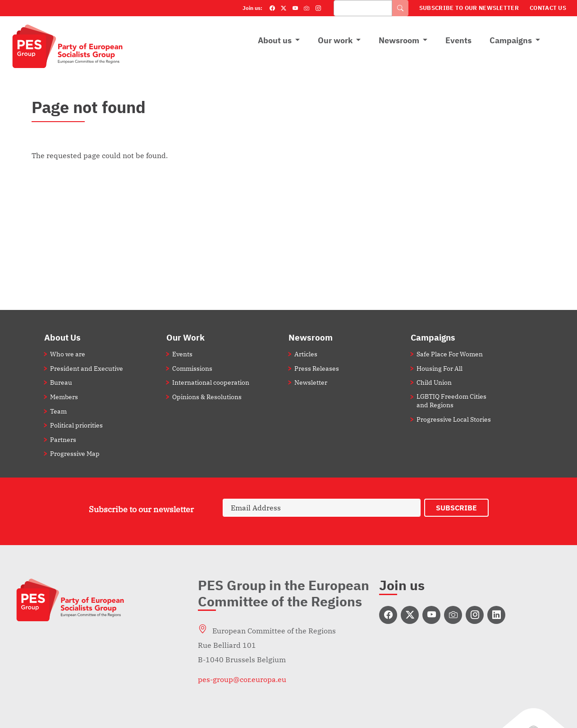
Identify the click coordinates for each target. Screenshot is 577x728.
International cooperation (211, 382)
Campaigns (511, 40)
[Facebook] (272, 8)
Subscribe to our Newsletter (469, 8)
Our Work (185, 337)
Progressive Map (75, 453)
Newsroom (399, 40)
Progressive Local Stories (454, 419)
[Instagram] (318, 8)
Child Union (434, 382)
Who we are (68, 354)
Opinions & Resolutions (207, 397)
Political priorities (76, 425)
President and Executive (87, 368)
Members (64, 397)
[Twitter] (284, 8)
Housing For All (440, 368)
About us (275, 40)
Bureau (61, 382)
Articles (306, 354)
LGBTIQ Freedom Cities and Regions (451, 400)
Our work (335, 40)
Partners (63, 439)
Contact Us (548, 8)
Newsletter (311, 382)
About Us (62, 337)
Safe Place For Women (450, 354)
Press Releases (317, 368)
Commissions (192, 368)
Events (458, 40)
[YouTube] (295, 8)
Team (58, 411)
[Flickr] (307, 8)
